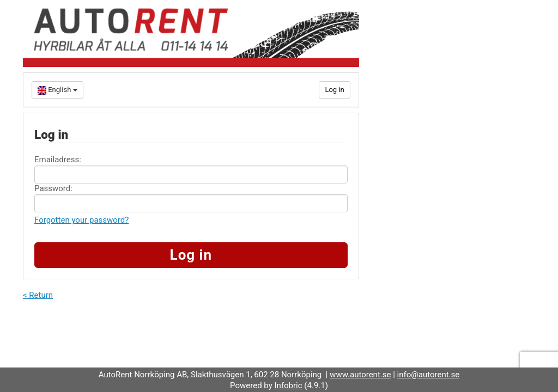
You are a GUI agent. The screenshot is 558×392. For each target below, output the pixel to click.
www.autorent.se (360, 375)
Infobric (288, 385)
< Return (38, 295)
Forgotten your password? (81, 220)
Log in (334, 90)
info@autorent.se (429, 375)
